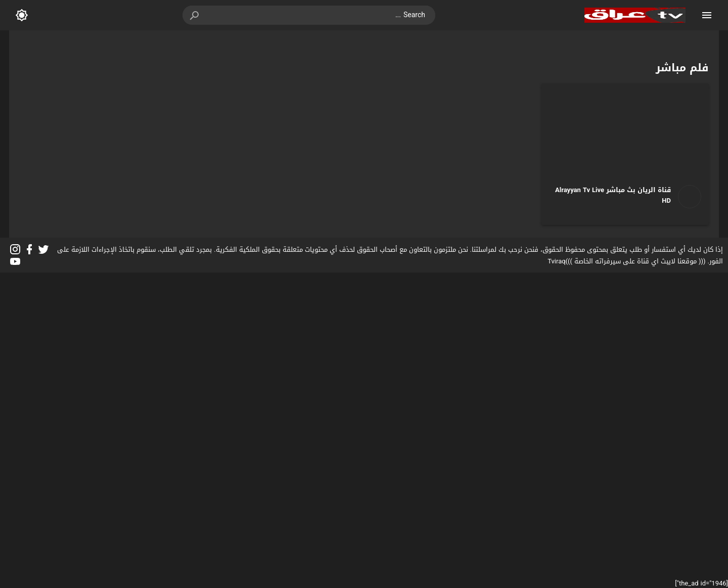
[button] (195, 15)
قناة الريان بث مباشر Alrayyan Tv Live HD (613, 195)
